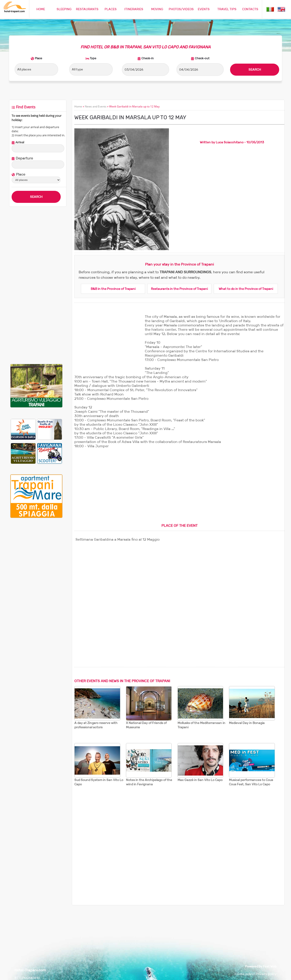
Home (78, 106)
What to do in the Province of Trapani (246, 289)
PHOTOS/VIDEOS (181, 9)
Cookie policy (244, 974)
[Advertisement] (36, 285)
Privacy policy (266, 974)
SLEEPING (64, 9)
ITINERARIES (134, 9)
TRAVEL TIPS (227, 9)
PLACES (111, 9)
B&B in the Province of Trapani (113, 289)
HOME (41, 9)
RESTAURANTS (87, 9)
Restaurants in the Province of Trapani (179, 289)
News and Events (96, 106)
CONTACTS (250, 9)
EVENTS (204, 9)
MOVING (157, 9)
